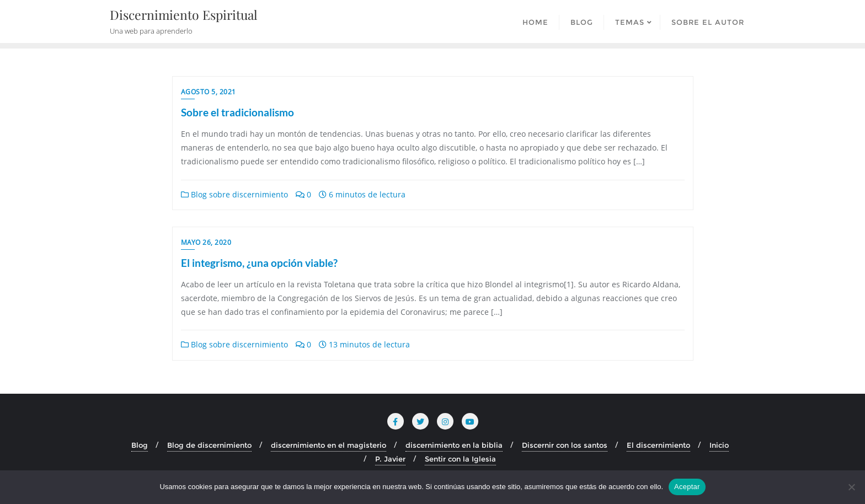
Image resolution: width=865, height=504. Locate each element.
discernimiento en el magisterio (329, 445)
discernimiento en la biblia (454, 445)
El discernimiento (658, 445)
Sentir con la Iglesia (460, 459)
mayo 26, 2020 (206, 242)
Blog (140, 445)
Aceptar (687, 487)
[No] (851, 487)
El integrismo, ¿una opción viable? (259, 263)
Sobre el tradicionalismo (237, 112)
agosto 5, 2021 (209, 92)
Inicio (719, 445)
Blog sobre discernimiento (234, 194)
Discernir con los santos (565, 445)
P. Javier (390, 459)
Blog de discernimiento (209, 445)
